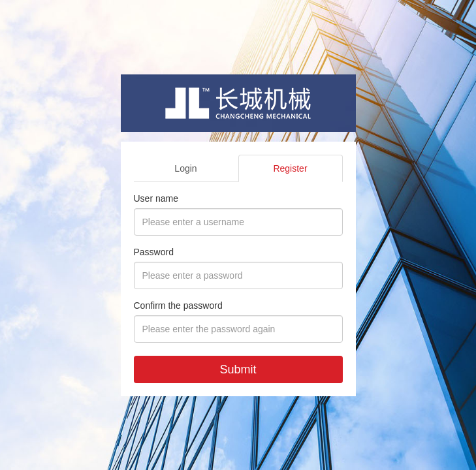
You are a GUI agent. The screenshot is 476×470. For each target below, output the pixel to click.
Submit (238, 369)
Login (185, 168)
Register (290, 168)
